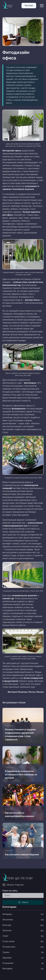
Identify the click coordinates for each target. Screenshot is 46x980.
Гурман (23, 952)
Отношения (23, 963)
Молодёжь (23, 969)
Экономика (23, 920)
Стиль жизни (23, 941)
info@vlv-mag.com (13, 885)
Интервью (23, 914)
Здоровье (23, 958)
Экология (23, 931)
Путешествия (23, 947)
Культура (23, 925)
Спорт (23, 936)
